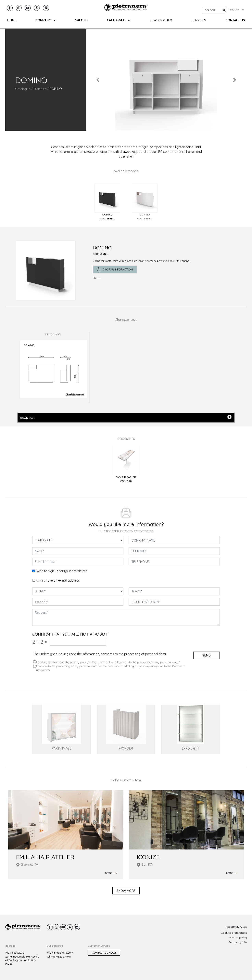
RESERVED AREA (236, 927)
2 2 (40, 642)
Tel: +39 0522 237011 (59, 957)
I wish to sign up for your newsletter (61, 571)
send (207, 655)
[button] (98, 80)
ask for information (115, 270)
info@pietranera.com (60, 953)
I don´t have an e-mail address (58, 580)
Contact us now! (104, 953)
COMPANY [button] (46, 20)
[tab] (107, 202)
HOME (12, 20)
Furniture (40, 89)
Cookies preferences (234, 933)
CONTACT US (235, 20)
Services (199, 20)
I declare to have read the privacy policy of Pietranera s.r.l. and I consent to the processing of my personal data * (108, 662)
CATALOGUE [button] (118, 20)
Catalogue (23, 89)
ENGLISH (237, 10)
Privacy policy (238, 937)
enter (111, 873)
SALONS (81, 20)
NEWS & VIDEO (161, 20)
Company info (238, 942)
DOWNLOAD (126, 417)
